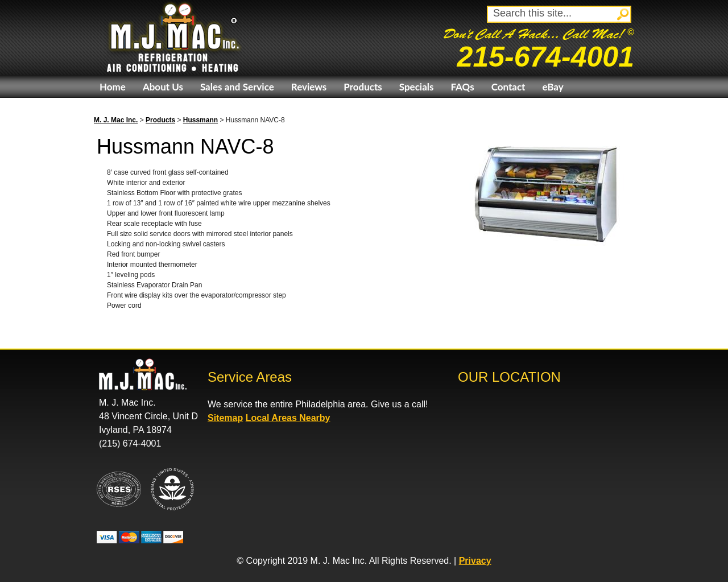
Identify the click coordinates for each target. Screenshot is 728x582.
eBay (553, 87)
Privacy (475, 561)
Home (113, 87)
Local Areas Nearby (288, 418)
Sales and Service (237, 87)
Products (363, 87)
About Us (163, 87)
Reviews (309, 87)
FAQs (462, 87)
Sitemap (225, 418)
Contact (508, 87)
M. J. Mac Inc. (116, 120)
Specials (417, 87)
